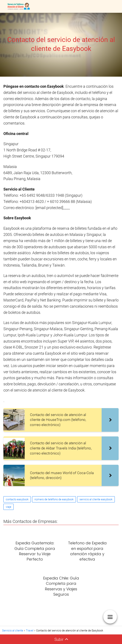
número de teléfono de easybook (54, 499)
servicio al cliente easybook (96, 499)
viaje (9, 507)
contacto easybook (17, 499)
